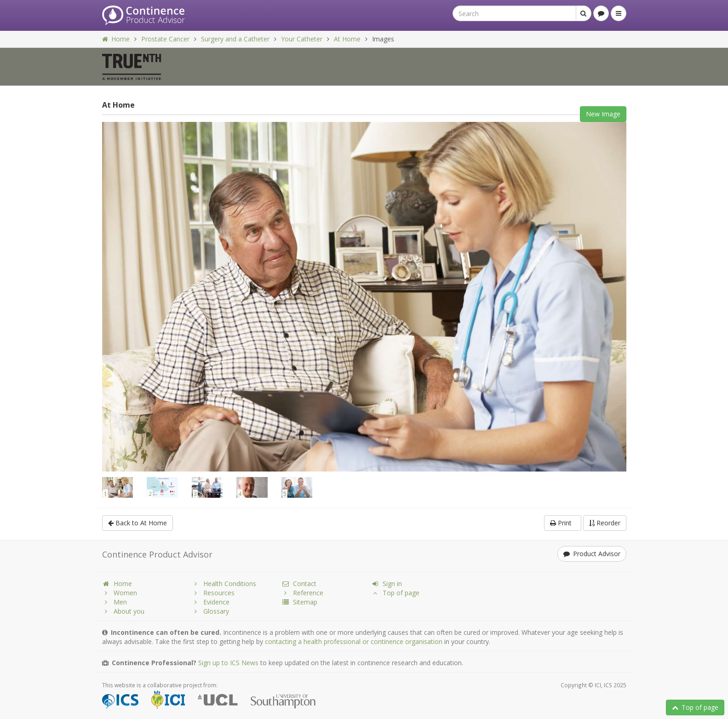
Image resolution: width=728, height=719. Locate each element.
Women (120, 593)
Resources (213, 593)
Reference (302, 593)
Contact (299, 584)
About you (123, 611)
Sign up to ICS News (228, 663)
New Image (603, 114)
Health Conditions (224, 584)
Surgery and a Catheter (235, 39)
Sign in (387, 584)
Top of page (695, 707)
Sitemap (299, 602)
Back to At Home (138, 523)
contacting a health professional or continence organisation (354, 641)
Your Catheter (302, 39)
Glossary (210, 611)
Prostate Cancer (165, 39)
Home (116, 39)
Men (115, 602)
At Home (347, 39)
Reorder (605, 523)
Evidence (211, 602)
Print (563, 523)
